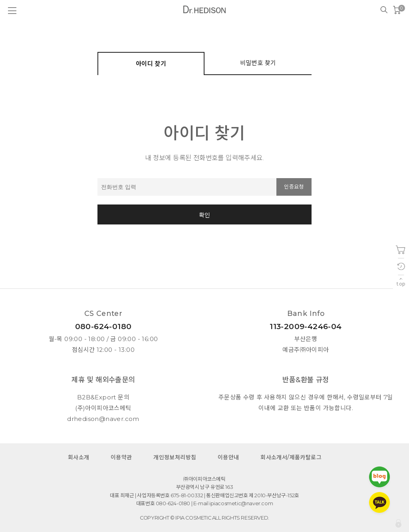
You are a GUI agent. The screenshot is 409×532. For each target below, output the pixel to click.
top (401, 284)
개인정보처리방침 (175, 457)
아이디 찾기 (151, 64)
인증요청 (294, 187)
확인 (204, 215)
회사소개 (79, 457)
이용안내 (228, 457)
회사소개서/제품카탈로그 (291, 457)
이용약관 (121, 457)
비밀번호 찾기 (258, 63)
